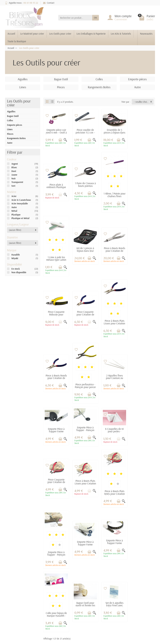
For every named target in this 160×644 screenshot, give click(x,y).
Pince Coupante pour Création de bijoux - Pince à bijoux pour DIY (114, 251)
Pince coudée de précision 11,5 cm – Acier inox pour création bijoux (85, 133)
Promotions (73, 569)
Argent (15, 164)
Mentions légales (104, 569)
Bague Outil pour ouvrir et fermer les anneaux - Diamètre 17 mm (85, 480)
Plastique (16, 215)
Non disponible (19, 272)
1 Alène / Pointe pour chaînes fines (85, 194)
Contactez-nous (103, 578)
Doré (14, 171)
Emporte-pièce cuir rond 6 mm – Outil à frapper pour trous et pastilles (56, 133)
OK (96, 18)
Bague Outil (13, 116)
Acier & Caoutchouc (21, 200)
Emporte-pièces (15, 125)
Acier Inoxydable (20, 203)
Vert (13, 186)
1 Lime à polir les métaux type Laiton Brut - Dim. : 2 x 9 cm (113, 197)
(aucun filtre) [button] (15, 230)
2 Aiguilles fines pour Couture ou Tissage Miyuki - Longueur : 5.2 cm (114, 315)
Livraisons (44, 569)
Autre (10, 143)
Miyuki (15, 258)
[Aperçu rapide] (65, 139)
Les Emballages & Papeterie (91, 34)
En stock (16, 269)
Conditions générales (43, 579)
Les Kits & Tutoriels (121, 34)
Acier (14, 196)
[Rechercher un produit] (75, 18)
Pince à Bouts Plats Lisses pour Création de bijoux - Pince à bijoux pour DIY (142, 260)
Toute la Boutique (17, 41)
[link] (137, 619)
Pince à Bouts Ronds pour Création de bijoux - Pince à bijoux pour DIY (56, 251)
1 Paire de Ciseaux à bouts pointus (56, 184)
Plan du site (101, 573)
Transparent (17, 182)
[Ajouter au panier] (60, 139)
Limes (10, 129)
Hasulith (16, 255)
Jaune (14, 175)
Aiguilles (11, 111)
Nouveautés (146, 34)
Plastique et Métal (20, 218)
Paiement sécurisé (48, 573)
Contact (49, 3)
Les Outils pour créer (60, 34)
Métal (14, 211)
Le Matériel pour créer (32, 34)
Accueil (11, 34)
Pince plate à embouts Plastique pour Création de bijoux (142, 135)
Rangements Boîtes (16, 138)
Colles (10, 120)
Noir (14, 178)
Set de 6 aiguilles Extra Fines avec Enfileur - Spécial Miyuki (114, 480)
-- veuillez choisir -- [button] (142, 102)
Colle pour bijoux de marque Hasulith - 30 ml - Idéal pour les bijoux (56, 490)
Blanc (14, 167)
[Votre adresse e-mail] (73, 615)
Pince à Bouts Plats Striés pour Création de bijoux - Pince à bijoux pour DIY (56, 430)
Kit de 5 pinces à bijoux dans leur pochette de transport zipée (142, 188)
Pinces (10, 134)
